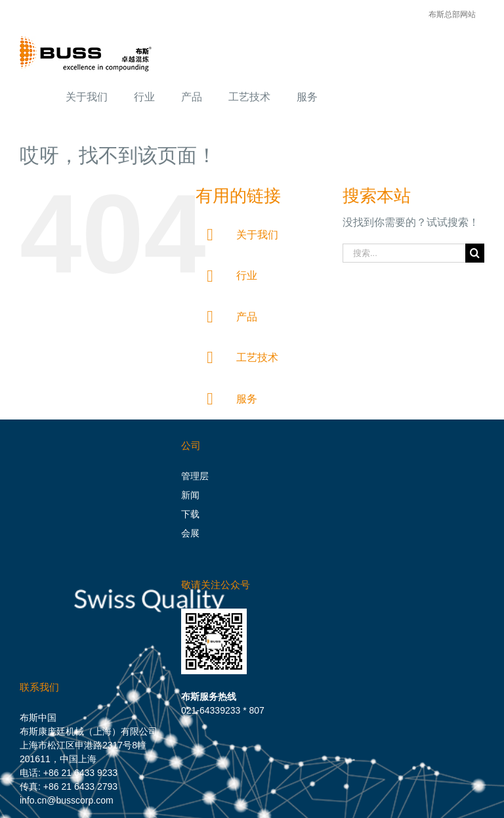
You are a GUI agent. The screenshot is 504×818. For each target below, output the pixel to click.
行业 (247, 275)
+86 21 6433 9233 (80, 773)
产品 (247, 317)
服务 (247, 399)
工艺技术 (257, 357)
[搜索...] (404, 253)
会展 (190, 533)
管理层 (195, 476)
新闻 (190, 495)
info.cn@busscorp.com (67, 800)
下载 (190, 514)
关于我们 (257, 235)
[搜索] (475, 253)
